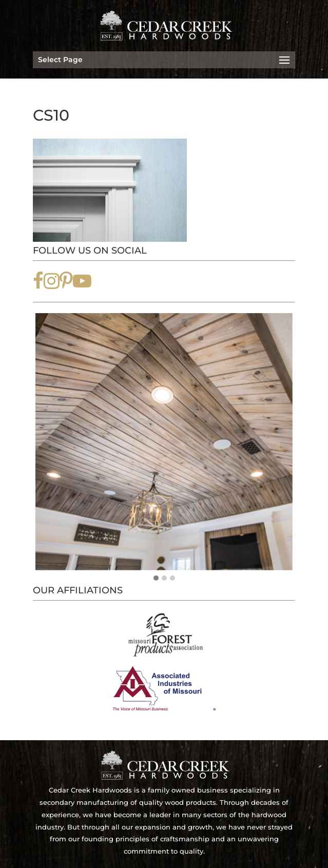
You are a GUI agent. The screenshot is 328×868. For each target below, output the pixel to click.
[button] (156, 578)
